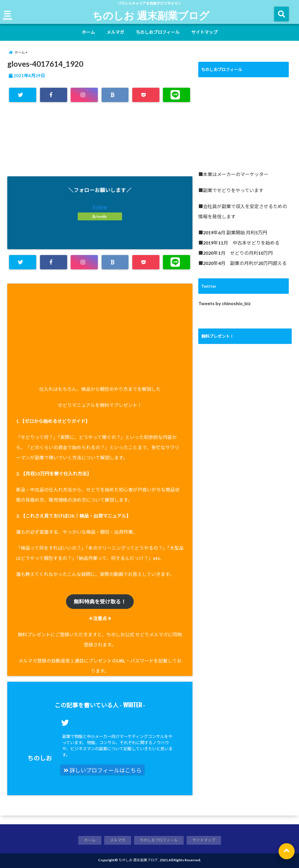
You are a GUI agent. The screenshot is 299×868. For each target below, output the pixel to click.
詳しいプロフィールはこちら (103, 770)
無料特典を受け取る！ (100, 602)
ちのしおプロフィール (158, 32)
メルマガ (115, 32)
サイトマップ (204, 32)
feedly (100, 216)
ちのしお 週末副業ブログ (151, 15)
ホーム (88, 32)
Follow (100, 207)
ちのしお (40, 758)
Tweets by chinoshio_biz (225, 303)
